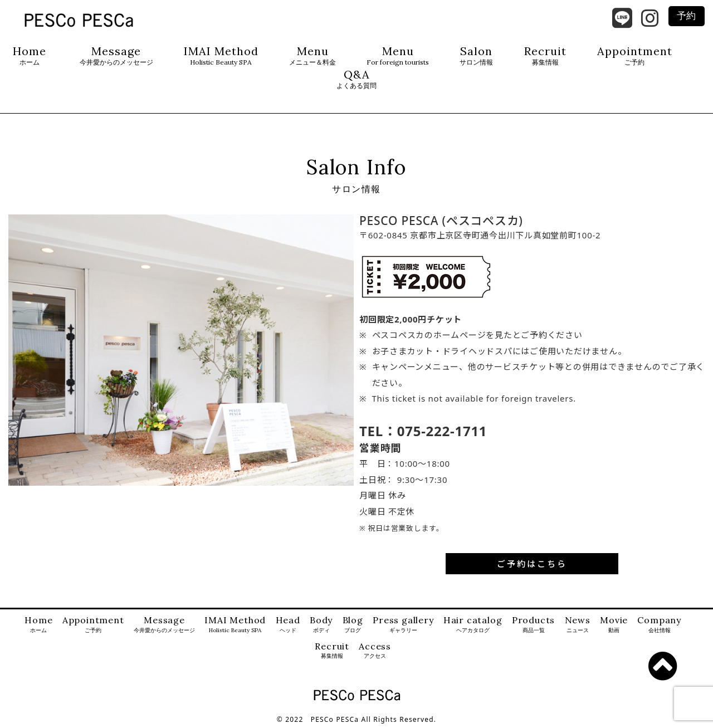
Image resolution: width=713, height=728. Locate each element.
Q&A (356, 79)
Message (116, 56)
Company (659, 625)
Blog (353, 625)
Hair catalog (473, 625)
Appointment (635, 56)
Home (30, 56)
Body (321, 625)
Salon (476, 56)
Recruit (545, 56)
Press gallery (403, 625)
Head (288, 625)
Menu (312, 56)
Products (533, 625)
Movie (614, 625)
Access (375, 651)
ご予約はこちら (532, 564)
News (578, 625)
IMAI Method (221, 56)
